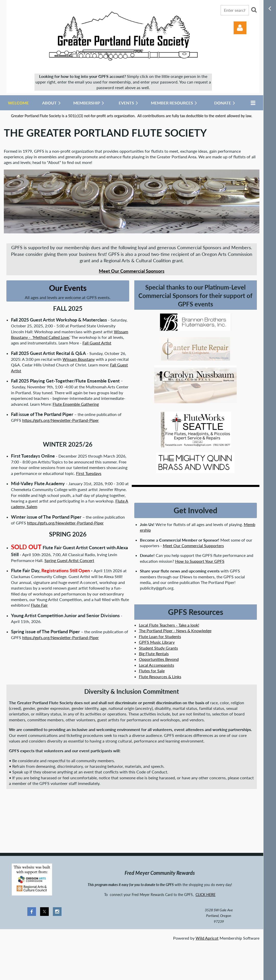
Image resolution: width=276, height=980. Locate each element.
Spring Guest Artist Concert (69, 560)
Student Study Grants (158, 648)
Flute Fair (39, 605)
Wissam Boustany (79, 359)
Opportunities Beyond (159, 659)
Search (254, 10)
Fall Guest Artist (97, 343)
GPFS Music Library (157, 642)
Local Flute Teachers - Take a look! (169, 625)
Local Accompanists (157, 665)
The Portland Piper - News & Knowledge (175, 631)
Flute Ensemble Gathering (76, 404)
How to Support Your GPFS (200, 561)
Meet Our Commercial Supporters (193, 546)
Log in (240, 28)
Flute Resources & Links (160, 677)
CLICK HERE (206, 895)
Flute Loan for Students (160, 636)
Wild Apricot (207, 938)
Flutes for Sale (152, 671)
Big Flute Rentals (154, 654)
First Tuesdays (89, 473)
